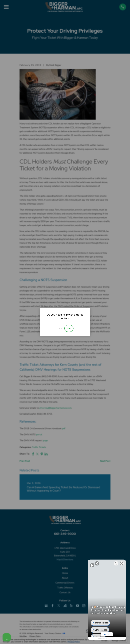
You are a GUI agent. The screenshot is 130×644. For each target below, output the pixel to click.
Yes (69, 328)
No (60, 328)
